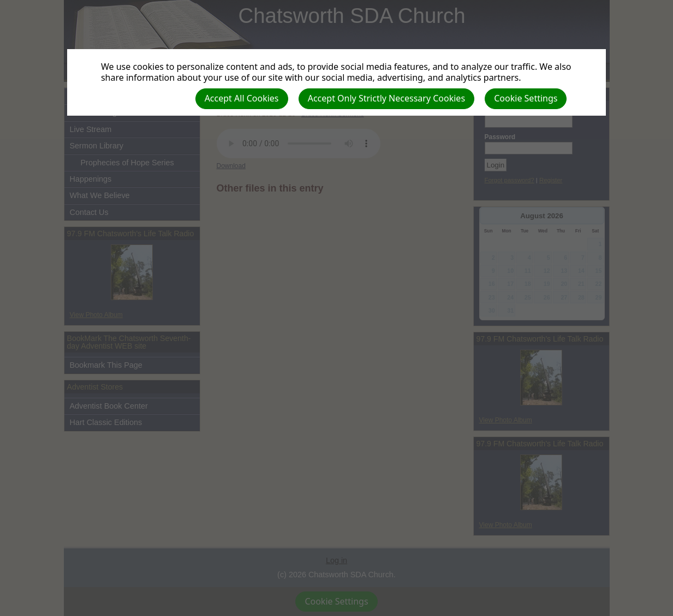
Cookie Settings (526, 98)
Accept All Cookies (242, 98)
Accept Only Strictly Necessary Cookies (386, 98)
